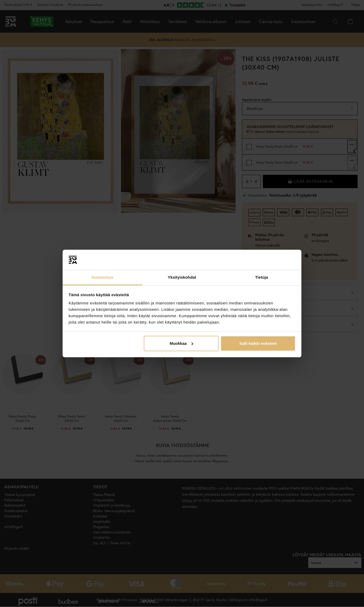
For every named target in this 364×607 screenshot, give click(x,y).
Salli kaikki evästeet (258, 343)
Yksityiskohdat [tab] (182, 277)
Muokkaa (181, 343)
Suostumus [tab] (103, 277)
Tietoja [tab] (262, 277)
